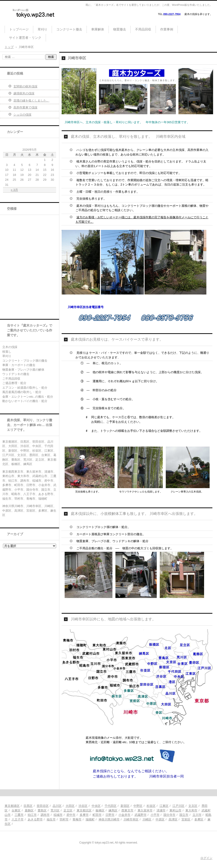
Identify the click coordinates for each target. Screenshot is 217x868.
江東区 (164, 806)
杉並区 (151, 806)
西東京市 (127, 810)
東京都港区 (12, 806)
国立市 (184, 815)
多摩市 (84, 815)
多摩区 (199, 819)
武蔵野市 (141, 815)
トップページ (19, 29)
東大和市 (191, 810)
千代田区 (111, 806)
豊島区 (42, 810)
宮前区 (186, 819)
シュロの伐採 (22, 115)
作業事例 (167, 29)
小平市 (155, 815)
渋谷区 (83, 806)
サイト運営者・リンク (25, 38)
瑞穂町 (90, 819)
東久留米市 (145, 810)
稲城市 (58, 815)
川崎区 (147, 819)
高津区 (173, 819)
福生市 (51, 819)
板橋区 (100, 810)
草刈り (42, 29)
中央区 (96, 806)
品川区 (57, 806)
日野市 (110, 815)
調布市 (45, 815)
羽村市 (64, 819)
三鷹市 (19, 815)
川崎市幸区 (131, 819)
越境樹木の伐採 (24, 93)
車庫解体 (98, 29)
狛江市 (32, 815)
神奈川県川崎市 (109, 819)
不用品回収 (143, 29)
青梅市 (77, 819)
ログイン (206, 858)
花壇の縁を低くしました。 (31, 101)
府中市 (71, 815)
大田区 (70, 806)
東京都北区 (84, 810)
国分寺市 (169, 815)
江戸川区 (178, 806)
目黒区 (28, 806)
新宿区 (125, 806)
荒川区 (55, 810)
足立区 (68, 810)
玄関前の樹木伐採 (25, 86)
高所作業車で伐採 (25, 107)
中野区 (138, 806)
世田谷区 (43, 806)
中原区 (160, 819)
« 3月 (14, 190)
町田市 (97, 815)
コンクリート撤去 (69, 29)
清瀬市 (161, 810)
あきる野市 (35, 819)
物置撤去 (120, 29)
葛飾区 (29, 810)
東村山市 (175, 810)
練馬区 (113, 810)
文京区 (193, 806)
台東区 (16, 810)
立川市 (197, 815)
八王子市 (18, 819)
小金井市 (124, 815)
